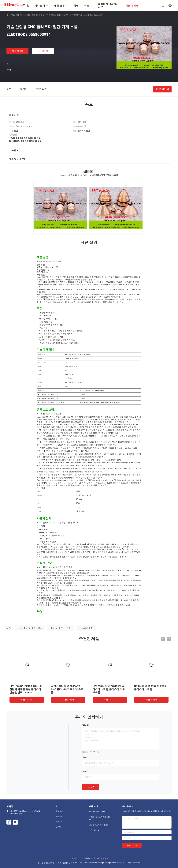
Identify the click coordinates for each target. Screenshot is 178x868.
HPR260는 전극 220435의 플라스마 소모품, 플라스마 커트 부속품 (109, 689)
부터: (85, 757)
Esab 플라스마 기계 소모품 (33, 15)
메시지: (86, 725)
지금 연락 (91, 787)
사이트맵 (73, 858)
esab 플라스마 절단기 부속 (30, 628)
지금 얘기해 (17, 51)
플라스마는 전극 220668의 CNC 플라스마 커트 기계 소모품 (67, 689)
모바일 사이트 (87, 858)
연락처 (58, 827)
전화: (85, 771)
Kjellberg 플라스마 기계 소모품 (99, 818)
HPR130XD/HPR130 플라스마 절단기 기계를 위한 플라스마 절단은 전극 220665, (26, 689)
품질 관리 (59, 822)
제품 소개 (15, 15)
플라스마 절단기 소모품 (61, 628)
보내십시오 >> (132, 845)
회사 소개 (59, 811)
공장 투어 (59, 816)
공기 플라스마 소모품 (97, 811)
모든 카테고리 (94, 830)
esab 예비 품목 (86, 628)
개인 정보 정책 (103, 858)
